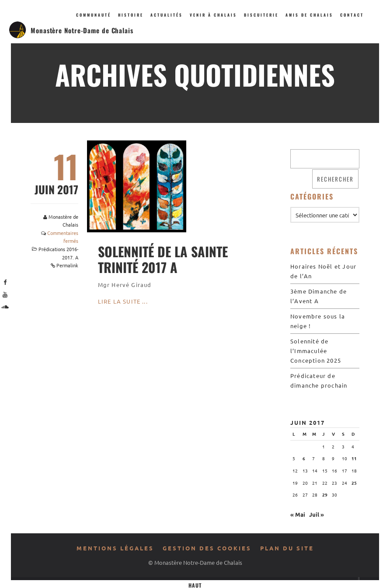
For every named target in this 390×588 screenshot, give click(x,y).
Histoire (131, 15)
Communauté (94, 15)
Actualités (167, 15)
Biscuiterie (261, 15)
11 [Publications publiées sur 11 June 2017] (354, 458)
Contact (352, 15)
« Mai (298, 514)
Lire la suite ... (123, 301)
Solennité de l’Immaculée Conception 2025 (316, 351)
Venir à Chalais (213, 15)
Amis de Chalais (309, 15)
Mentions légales (115, 548)
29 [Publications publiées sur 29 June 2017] (325, 495)
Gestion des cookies (207, 548)
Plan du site (287, 548)
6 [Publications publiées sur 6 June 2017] (304, 458)
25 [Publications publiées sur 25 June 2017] (354, 483)
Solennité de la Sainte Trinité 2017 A (163, 259)
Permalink (67, 265)
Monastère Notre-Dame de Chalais (82, 30)
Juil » (317, 514)
